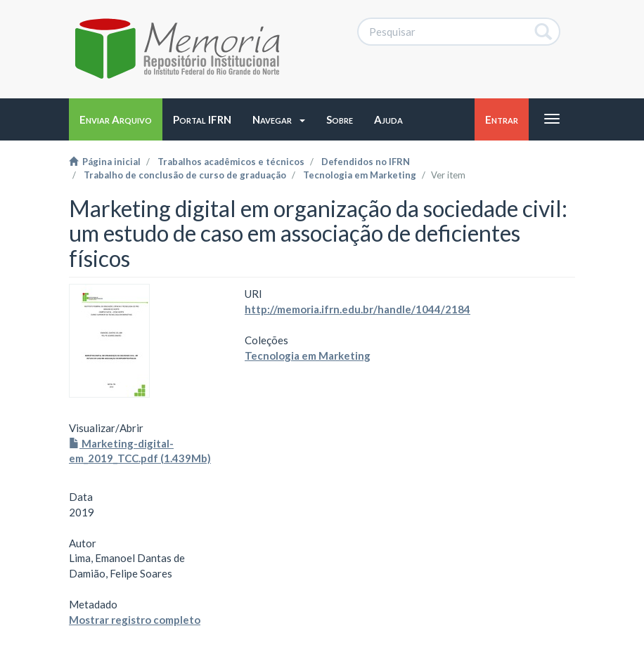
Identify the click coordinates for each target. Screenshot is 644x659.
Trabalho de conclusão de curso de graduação (185, 175)
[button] (279, 119)
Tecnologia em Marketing (360, 175)
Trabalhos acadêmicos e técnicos (231, 162)
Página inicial (105, 162)
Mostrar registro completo (135, 620)
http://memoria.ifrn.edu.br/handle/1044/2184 (358, 309)
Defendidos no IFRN (366, 162)
